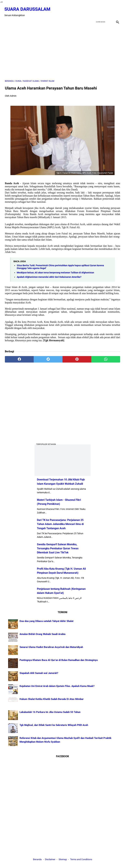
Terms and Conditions (81, 860)
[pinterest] (77, 358)
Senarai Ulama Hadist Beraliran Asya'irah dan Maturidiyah (51, 647)
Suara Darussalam (28, 8)
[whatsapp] (106, 358)
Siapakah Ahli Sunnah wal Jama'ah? (39, 673)
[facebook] (94, 11)
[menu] (7, 20)
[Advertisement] (62, 51)
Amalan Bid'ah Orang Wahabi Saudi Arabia (42, 634)
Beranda (37, 860)
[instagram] (117, 11)
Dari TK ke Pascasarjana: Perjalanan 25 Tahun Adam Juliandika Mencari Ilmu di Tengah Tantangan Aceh (60, 524)
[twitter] (101, 11)
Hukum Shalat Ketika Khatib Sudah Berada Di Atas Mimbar (52, 699)
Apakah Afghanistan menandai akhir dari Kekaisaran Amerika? (49, 276)
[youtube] (109, 11)
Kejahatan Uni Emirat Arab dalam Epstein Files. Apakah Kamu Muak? (57, 686)
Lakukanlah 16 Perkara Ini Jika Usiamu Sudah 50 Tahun (50, 712)
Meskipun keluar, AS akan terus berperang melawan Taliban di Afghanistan (55, 271)
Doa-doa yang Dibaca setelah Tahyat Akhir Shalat (46, 621)
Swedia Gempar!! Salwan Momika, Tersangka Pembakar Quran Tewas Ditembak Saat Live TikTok (58, 548)
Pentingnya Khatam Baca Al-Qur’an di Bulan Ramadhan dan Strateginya (59, 660)
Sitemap (63, 860)
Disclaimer (50, 860)
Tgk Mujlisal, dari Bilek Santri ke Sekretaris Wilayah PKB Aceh (54, 725)
